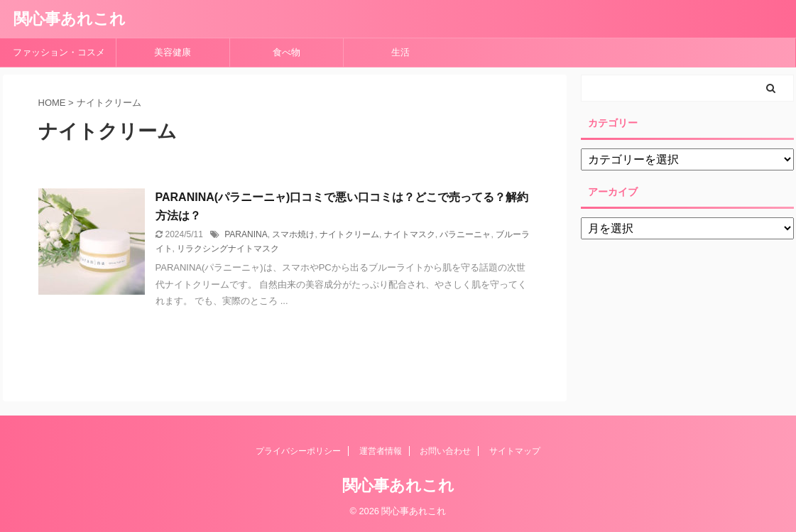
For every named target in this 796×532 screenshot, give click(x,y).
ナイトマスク (410, 234)
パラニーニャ (465, 234)
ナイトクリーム (349, 234)
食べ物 (291, 52)
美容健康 (177, 52)
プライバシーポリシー (298, 451)
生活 (400, 52)
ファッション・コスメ (59, 52)
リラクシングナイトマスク (228, 249)
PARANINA (246, 234)
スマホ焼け (293, 234)
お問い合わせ (445, 451)
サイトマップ (515, 451)
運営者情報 (381, 451)
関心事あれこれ (70, 19)
